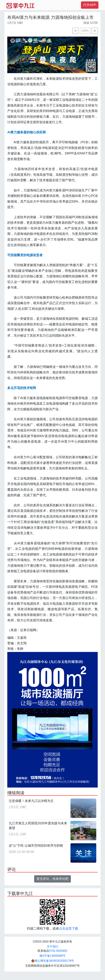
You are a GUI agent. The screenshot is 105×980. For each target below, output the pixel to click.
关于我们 (52, 947)
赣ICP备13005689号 (52, 956)
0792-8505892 (58, 951)
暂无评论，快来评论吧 (52, 879)
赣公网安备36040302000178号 (53, 961)
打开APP (90, 5)
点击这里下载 (69, 929)
